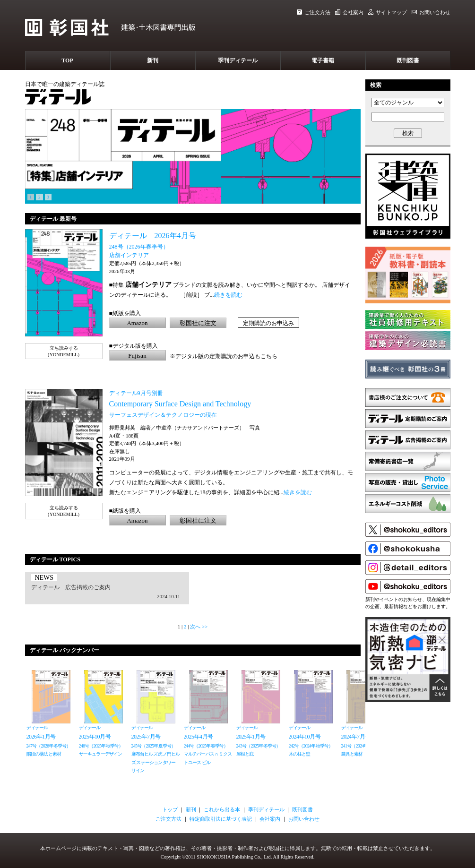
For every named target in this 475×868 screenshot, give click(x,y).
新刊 (153, 60)
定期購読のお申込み (268, 323)
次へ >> (199, 627)
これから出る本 (222, 809)
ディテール (37, 727)
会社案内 (349, 12)
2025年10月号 (95, 737)
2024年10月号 (305, 737)
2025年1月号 (251, 737)
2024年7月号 (356, 737)
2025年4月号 (199, 737)
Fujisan (137, 356)
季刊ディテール (238, 60)
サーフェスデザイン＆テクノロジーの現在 (163, 415)
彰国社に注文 (198, 323)
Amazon (137, 323)
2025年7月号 (146, 737)
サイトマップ (388, 12)
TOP (67, 60)
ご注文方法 (314, 12)
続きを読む (228, 295)
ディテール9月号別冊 (136, 393)
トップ (170, 809)
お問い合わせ (431, 12)
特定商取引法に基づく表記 (221, 819)
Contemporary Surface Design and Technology (180, 404)
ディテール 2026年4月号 (153, 236)
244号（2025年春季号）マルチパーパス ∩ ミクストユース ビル (208, 754)
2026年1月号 (41, 737)
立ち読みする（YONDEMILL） (64, 351)
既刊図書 (408, 60)
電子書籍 (323, 60)
